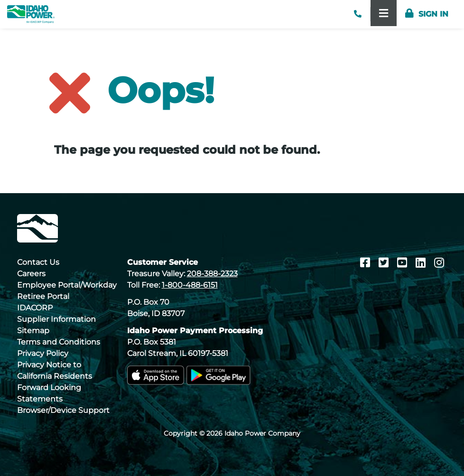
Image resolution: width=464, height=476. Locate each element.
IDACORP (35, 308)
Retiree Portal (43, 296)
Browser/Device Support (63, 410)
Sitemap (33, 331)
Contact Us (38, 262)
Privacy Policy (43, 353)
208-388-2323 (212, 274)
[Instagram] (439, 263)
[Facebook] (367, 263)
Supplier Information (56, 319)
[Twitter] (385, 263)
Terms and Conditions (59, 342)
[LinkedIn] (422, 263)
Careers (31, 274)
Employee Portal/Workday (67, 285)
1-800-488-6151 (190, 285)
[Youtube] (404, 263)
